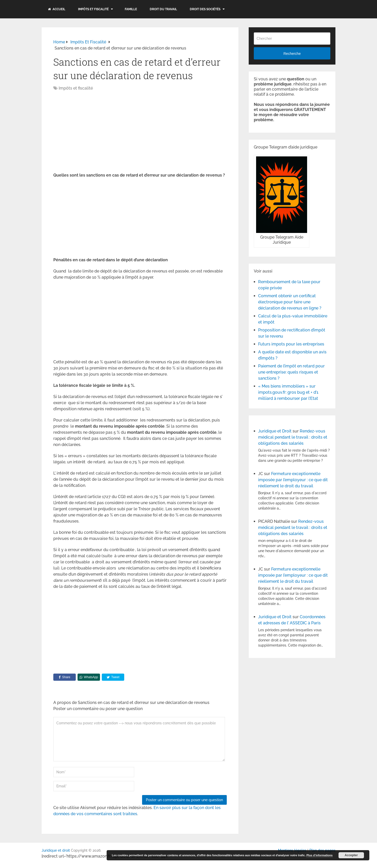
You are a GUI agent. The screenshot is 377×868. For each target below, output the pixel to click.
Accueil (57, 9)
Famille (131, 9)
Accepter (351, 855)
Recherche (292, 54)
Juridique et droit (56, 850)
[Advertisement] (96, 132)
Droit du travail (163, 9)
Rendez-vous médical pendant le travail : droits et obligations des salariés (293, 437)
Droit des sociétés (205, 9)
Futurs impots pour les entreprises (291, 344)
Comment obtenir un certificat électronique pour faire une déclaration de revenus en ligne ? (290, 302)
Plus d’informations (319, 855)
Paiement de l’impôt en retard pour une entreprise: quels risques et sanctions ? (291, 372)
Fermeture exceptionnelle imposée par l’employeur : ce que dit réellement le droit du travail (293, 480)
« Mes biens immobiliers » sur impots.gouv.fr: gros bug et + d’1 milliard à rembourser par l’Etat (288, 392)
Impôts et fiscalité (93, 9)
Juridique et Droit (275, 431)
